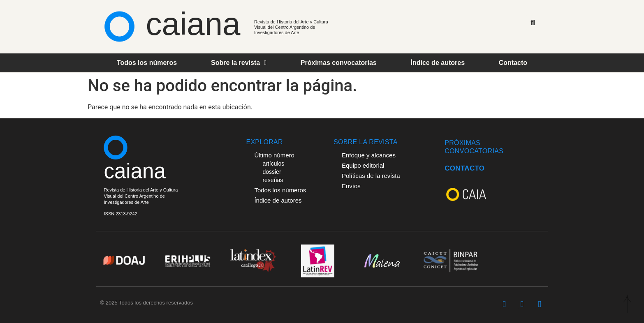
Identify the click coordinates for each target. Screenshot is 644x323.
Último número (274, 155)
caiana (193, 24)
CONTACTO (464, 168)
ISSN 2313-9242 (121, 214)
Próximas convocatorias (339, 63)
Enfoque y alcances (369, 155)
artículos (273, 164)
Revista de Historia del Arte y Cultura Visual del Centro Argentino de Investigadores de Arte (291, 27)
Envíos (351, 186)
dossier (272, 172)
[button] (533, 22)
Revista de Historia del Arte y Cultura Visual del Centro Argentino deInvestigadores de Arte (141, 196)
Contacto (513, 63)
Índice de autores (438, 63)
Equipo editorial (363, 165)
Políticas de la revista (371, 176)
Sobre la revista (239, 63)
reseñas (273, 180)
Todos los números (147, 63)
